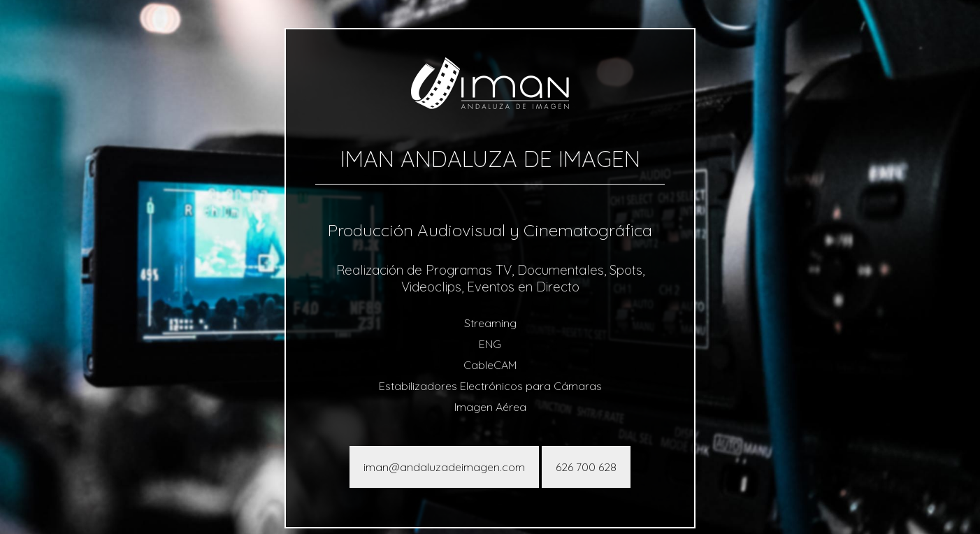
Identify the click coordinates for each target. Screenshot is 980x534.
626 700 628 (586, 467)
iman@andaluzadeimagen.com (444, 467)
